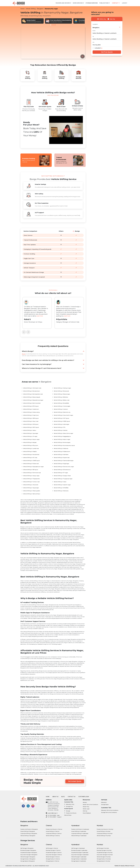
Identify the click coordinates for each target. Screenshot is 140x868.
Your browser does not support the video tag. (53, 43)
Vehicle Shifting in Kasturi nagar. (62, 439)
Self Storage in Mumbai (103, 848)
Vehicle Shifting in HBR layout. (31, 418)
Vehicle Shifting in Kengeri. (30, 442)
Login (125, 3)
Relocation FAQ (70, 804)
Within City (103, 19)
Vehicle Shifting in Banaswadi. (61, 391)
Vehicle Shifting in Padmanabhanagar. (64, 461)
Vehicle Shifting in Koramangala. (62, 442)
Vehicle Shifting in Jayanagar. (31, 433)
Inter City (112, 19)
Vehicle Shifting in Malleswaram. (62, 451)
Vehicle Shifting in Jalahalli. (61, 430)
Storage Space (105, 804)
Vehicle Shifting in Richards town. (62, 470)
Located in (95, 24)
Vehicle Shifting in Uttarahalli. (31, 485)
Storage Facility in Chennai (53, 859)
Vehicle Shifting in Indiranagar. (62, 424)
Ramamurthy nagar (51, 9)
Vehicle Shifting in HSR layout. (31, 424)
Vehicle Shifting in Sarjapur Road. (62, 476)
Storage (68, 811)
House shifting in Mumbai (104, 831)
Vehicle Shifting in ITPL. (60, 427)
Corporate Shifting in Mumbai (105, 833)
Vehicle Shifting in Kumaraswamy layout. (64, 445)
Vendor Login (86, 809)
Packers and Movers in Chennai (54, 829)
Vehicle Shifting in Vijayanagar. (31, 488)
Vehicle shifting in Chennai (53, 836)
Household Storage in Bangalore (29, 852)
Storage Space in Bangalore (28, 861)
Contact (116, 3)
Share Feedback (87, 813)
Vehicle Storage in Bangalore (28, 857)
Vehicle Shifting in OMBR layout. (32, 461)
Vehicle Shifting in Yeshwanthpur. (32, 494)
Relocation (104, 802)
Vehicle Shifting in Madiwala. (61, 448)
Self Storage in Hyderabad (78, 848)
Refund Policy (68, 815)
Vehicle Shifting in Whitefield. (61, 488)
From (94, 31)
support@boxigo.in (52, 813)
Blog (63, 797)
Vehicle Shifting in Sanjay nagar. (31, 476)
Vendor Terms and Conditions (90, 804)
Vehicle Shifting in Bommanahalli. (32, 403)
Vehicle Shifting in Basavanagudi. (32, 397)
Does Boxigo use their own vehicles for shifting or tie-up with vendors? (53, 360)
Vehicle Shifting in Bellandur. (61, 397)
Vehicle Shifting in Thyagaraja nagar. (63, 479)
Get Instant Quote (75, 781)
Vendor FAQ (86, 807)
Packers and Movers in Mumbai (105, 829)
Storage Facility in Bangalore (28, 859)
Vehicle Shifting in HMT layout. (62, 418)
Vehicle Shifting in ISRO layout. (31, 427)
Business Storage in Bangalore (28, 850)
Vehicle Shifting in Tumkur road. (31, 482)
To (93, 36)
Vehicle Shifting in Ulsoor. (60, 482)
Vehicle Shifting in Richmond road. (32, 473)
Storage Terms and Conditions (109, 812)
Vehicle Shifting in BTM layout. (31, 406)
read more (40, 316)
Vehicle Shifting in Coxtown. (61, 409)
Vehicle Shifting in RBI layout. (31, 470)
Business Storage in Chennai (53, 850)
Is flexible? (98, 48)
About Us (55, 797)
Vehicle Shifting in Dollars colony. (32, 412)
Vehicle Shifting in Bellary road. (62, 400)
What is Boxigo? (53, 351)
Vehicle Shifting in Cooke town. (31, 409)
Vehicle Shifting (31, 9)
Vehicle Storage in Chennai (53, 857)
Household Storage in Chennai (54, 852)
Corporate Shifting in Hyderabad (80, 833)
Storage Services (92, 3)
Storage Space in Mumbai (103, 861)
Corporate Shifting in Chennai (54, 833)
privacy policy (130, 866)
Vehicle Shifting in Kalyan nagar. (32, 439)
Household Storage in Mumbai (105, 852)
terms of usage (119, 866)
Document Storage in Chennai (54, 855)
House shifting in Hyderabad (79, 831)
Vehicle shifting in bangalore (28, 836)
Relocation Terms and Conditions (110, 810)
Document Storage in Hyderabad (80, 855)
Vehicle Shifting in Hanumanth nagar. (64, 415)
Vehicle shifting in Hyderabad (79, 836)
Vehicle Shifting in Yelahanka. (61, 491)
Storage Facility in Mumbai (104, 859)
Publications (105, 3)
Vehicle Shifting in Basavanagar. (62, 394)
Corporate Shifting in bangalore (29, 833)
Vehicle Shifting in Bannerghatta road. (33, 394)
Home (22, 9)
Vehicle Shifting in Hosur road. (31, 421)
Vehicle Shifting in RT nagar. (61, 473)
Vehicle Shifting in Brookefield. (61, 403)
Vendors (85, 802)
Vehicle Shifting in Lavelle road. (31, 448)
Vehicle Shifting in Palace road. (31, 464)
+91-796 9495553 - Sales (53, 815)
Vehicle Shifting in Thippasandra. (32, 479)
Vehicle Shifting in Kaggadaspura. (62, 436)
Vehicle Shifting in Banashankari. (32, 391)
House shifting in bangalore (28, 831)
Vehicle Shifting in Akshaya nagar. (62, 388)
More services (78, 3)
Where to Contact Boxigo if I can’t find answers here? (53, 368)
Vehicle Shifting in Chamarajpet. (62, 406)
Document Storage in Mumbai (105, 855)
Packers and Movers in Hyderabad (80, 829)
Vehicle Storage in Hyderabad (79, 857)
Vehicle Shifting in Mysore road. (62, 458)
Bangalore (40, 9)
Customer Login (84, 797)
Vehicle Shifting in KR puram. (31, 445)
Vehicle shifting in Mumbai (104, 836)
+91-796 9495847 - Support (54, 817)
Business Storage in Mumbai (104, 850)
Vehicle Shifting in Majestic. (30, 451)
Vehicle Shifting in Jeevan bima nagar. (64, 433)
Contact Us (72, 797)
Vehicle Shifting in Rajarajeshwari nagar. (34, 467)
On (93, 42)
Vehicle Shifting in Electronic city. (62, 412)
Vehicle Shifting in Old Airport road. (32, 388)
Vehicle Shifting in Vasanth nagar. (62, 485)
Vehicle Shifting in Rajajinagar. (62, 464)
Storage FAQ (69, 806)
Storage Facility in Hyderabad (79, 859)
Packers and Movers (63, 3)
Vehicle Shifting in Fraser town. (31, 415)
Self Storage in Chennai (52, 848)
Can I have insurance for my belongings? (53, 364)
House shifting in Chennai (53, 831)
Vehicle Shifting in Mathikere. (61, 454)
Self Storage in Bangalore (27, 848)
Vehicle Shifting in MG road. (30, 458)
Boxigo (24, 354)
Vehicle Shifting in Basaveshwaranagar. (33, 400)
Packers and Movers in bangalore (29, 829)
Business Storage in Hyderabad (79, 850)
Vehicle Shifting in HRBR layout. (62, 421)
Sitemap (85, 811)
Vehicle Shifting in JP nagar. (30, 436)
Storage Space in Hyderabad (79, 861)
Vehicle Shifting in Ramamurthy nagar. (64, 467)
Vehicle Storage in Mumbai (104, 857)
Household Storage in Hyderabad (80, 852)
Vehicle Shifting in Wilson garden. (32, 491)
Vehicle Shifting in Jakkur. (30, 430)
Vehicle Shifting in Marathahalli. (31, 454)
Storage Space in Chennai (52, 861)
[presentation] (24, 332)
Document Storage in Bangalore (29, 855)
